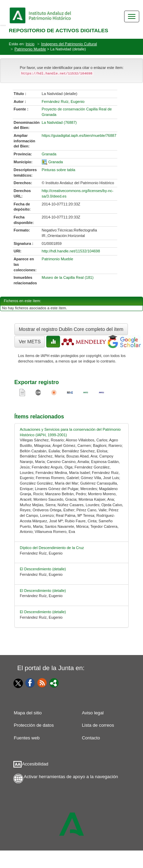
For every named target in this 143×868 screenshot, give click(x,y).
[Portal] (54, 682)
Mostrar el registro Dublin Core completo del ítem (71, 329)
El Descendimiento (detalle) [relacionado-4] (43, 612)
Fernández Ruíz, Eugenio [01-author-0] (63, 102)
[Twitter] (17, 683)
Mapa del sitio (28, 713)
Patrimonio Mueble (30, 49)
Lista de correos (98, 725)
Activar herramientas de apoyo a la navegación (71, 777)
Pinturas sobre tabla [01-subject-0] (59, 170)
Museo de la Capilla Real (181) (68, 277)
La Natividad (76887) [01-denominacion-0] (59, 122)
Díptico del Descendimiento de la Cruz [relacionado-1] (52, 548)
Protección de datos (34, 725)
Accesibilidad (35, 764)
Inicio (30, 44)
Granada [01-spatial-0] (56, 162)
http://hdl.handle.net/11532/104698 (71, 251)
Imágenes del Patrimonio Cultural (69, 44)
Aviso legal (93, 713)
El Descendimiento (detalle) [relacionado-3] (43, 591)
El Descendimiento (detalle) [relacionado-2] (43, 569)
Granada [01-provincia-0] (49, 154)
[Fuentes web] (42, 682)
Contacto (91, 738)
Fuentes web (27, 738)
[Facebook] (30, 682)
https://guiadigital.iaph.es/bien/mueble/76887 (79, 135)
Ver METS (30, 342)
